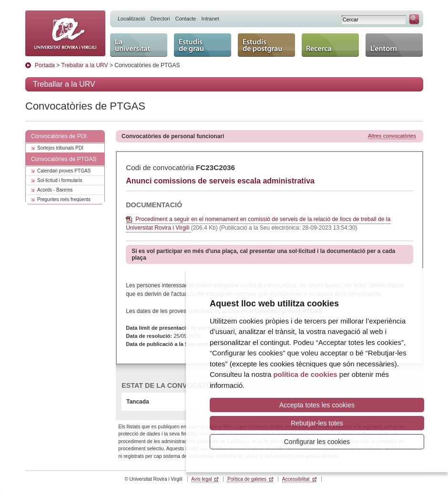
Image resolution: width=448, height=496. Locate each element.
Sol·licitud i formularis (60, 180)
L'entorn (394, 45)
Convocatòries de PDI (59, 136)
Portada (45, 65)
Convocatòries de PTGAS (64, 159)
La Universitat (139, 45)
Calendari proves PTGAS (64, 171)
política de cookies (305, 374)
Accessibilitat (296, 479)
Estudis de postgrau (266, 45)
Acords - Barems (55, 190)
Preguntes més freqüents (64, 199)
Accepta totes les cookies (317, 405)
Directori (160, 19)
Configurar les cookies (317, 442)
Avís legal (201, 479)
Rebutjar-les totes (317, 423)
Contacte (185, 19)
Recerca (330, 45)
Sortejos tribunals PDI (60, 148)
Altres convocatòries (392, 136)
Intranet (210, 19)
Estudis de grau (203, 45)
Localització (131, 19)
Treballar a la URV (85, 65)
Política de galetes (247, 479)
